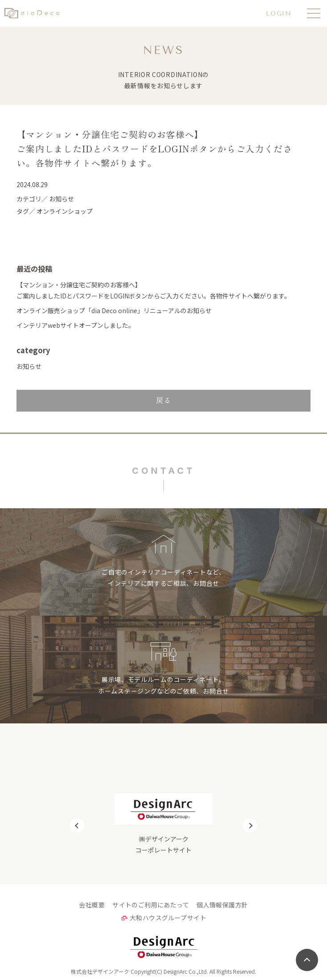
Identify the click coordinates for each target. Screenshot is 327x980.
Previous (77, 825)
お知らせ (29, 366)
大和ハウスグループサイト (168, 918)
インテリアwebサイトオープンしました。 (76, 325)
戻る (163, 400)
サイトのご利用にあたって (151, 905)
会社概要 (92, 905)
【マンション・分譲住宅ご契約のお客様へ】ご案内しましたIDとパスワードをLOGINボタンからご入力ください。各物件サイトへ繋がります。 (153, 290)
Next (250, 825)
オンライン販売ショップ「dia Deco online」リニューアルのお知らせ (114, 310)
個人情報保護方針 (222, 905)
